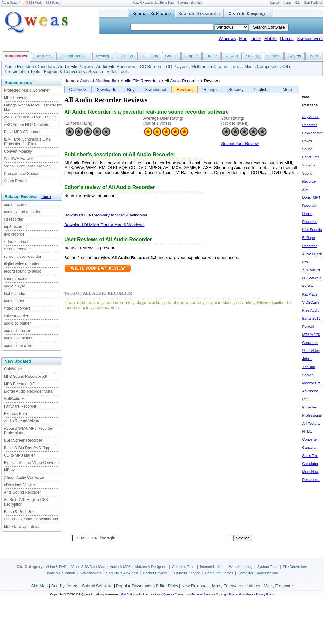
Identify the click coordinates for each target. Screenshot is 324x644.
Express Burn (15, 414)
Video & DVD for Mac (88, 567)
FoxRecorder (312, 133)
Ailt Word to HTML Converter (311, 431)
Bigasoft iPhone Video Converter (32, 463)
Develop (126, 56)
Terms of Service (202, 594)
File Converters (295, 567)
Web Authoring (241, 567)
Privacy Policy (265, 594)
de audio (244, 302)
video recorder (16, 242)
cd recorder (14, 219)
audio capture (106, 308)
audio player (14, 286)
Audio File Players (75, 67)
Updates (252, 586)
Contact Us (182, 594)
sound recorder (17, 279)
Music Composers (262, 67)
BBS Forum (53, 3)
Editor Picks (167, 586)
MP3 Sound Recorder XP (26, 377)
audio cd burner (17, 323)
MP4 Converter (17, 98)
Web (314, 56)
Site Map (40, 586)
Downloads (106, 90)
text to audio (14, 294)
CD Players (177, 67)
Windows (227, 39)
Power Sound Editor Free (311, 149)
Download (74, 215)
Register (275, 3)
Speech (96, 71)
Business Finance (186, 573)
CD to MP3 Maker (19, 455)
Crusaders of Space (21, 174)
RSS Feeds (33, 3)
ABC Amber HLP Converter (27, 125)
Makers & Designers (151, 567)
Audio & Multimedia (98, 81)
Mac (243, 39)
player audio (148, 302)
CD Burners (151, 67)
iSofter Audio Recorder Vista (28, 391)
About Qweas (11, 3)
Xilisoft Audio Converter (24, 478)
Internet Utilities (212, 567)
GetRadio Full (16, 399)
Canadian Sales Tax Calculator (310, 456)
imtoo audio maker (82, 302)
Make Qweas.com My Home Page (153, 3)
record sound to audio (23, 271)
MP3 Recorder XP (20, 384)
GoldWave (13, 369)
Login (287, 3)
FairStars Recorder (20, 406)
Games (287, 39)
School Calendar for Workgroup (31, 519)
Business (43, 56)
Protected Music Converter (27, 90)
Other (288, 67)
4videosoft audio (270, 303)
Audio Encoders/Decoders (30, 67)
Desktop (103, 56)
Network (232, 56)
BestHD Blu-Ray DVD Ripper (29, 448)
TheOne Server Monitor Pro (311, 375)
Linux (256, 39)
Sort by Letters (65, 586)
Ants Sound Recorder (22, 492)
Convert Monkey (18, 151)
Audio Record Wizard (22, 421)
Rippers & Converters (64, 71)
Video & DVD (56, 567)
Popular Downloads (134, 586)
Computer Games (219, 573)
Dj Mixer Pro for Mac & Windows (114, 225)
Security (253, 56)
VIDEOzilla (311, 302)
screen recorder (17, 249)
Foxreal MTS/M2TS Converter (311, 335)
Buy (131, 90)
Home (212, 56)
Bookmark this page (190, 3)
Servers (273, 56)
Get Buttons (129, 594)
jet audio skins (219, 302)
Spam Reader (16, 181)
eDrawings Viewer (20, 485)
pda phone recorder (183, 302)
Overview (78, 90)
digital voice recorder (22, 264)
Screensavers (310, 39)
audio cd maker (17, 331)
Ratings (210, 90)
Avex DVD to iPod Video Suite (30, 117)
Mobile (270, 39)
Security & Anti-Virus (122, 573)
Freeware (232, 586)
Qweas (86, 594)
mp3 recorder (15, 227)
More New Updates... (22, 527)
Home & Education (60, 573)
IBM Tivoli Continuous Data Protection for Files (27, 142)
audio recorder (16, 205)
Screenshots (157, 90)
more (46, 197)
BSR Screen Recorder (23, 440)
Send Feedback (314, 3)
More (288, 90)
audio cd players (18, 346)
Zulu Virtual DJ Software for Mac (312, 278)
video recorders (17, 308)
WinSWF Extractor (20, 159)
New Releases (195, 586)
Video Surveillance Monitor (27, 166)
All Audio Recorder (182, 81)
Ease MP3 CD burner (22, 132)
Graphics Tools (183, 567)
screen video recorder (23, 257)
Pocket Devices (156, 573)
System (295, 56)
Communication (74, 56)
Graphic (191, 56)
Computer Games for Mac (258, 573)
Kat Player (310, 294)
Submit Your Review (240, 143)
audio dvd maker (18, 338)
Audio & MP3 (120, 567)
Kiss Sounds (312, 230)
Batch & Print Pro (19, 512)
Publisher (262, 90)
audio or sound (117, 302)
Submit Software (97, 586)
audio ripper (14, 301)
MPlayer (11, 470)
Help (298, 3)
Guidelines (246, 594)
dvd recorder (15, 234)
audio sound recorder (22, 212)
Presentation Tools (22, 71)
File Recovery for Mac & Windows (115, 215)
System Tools (268, 567)
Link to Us (146, 594)
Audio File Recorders (116, 67)
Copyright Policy (226, 594)
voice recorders (17, 316)
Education (149, 56)
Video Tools (117, 71)
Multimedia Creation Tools (216, 67)
